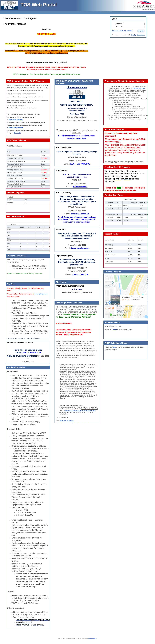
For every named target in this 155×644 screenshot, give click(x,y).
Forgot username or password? (122, 31)
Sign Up (134, 35)
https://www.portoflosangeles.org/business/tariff (80, 411)
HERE (115, 329)
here (114, 347)
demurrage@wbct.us (67, 421)
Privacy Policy (92, 638)
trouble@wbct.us (41, 294)
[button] (141, 31)
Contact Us (141, 35)
